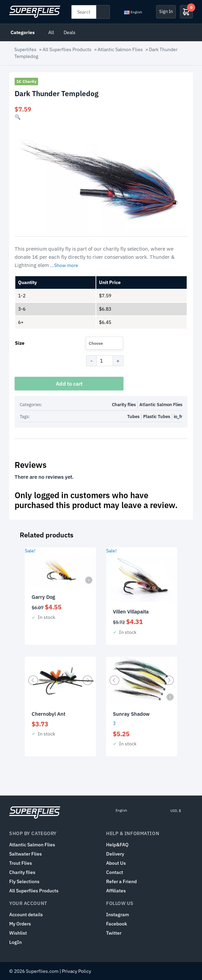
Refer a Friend (121, 881)
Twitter (114, 933)
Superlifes (25, 49)
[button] (18, 117)
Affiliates (116, 891)
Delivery (115, 854)
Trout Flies (21, 863)
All (51, 32)
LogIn (15, 942)
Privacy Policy (77, 971)
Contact (115, 872)
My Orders (20, 924)
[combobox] (104, 343)
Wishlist (18, 933)
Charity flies (124, 405)
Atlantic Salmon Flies (120, 49)
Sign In (166, 11)
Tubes (133, 417)
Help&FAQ (117, 845)
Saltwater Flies (26, 854)
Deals (70, 32)
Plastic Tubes (157, 417)
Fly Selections (24, 881)
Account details (26, 915)
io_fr (178, 417)
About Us (116, 863)
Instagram (117, 915)
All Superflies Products (67, 49)
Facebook (117, 924)
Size (20, 343)
